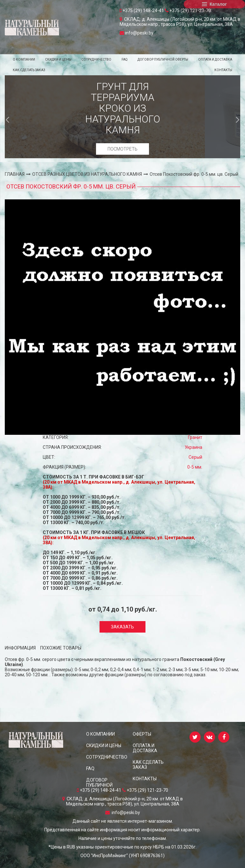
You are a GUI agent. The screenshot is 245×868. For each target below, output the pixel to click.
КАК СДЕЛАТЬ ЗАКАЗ (29, 70)
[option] (122, 117)
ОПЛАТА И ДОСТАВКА (215, 59)
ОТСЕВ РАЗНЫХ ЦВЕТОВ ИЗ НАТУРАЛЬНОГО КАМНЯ (87, 174)
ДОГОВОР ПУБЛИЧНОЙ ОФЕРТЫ (163, 59)
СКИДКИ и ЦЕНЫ (58, 59)
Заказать (122, 627)
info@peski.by (137, 33)
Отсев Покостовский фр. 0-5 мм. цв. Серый (194, 174)
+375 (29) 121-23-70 (188, 11)
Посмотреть (122, 149)
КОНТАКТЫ (223, 70)
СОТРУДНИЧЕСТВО (96, 59)
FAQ (125, 59)
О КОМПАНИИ (24, 59)
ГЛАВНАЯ (15, 174)
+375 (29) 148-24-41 (142, 11)
